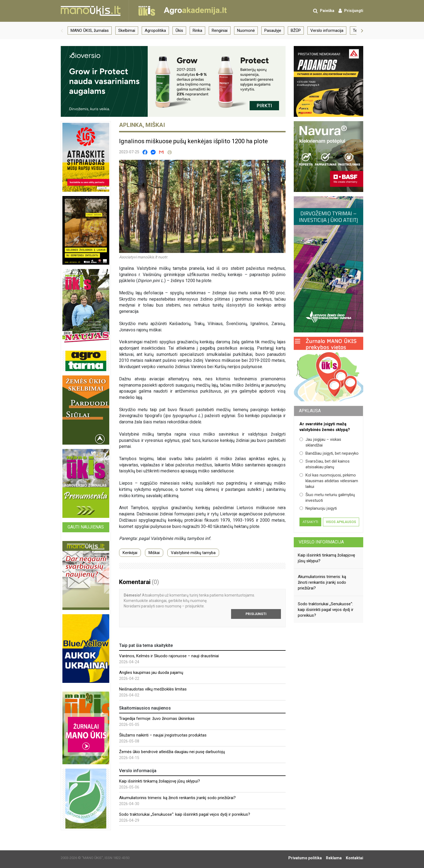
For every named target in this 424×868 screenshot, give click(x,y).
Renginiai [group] (220, 30)
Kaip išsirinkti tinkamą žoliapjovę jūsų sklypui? (160, 781)
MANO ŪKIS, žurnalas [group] (90, 30)
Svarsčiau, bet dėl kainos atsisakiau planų (325, 464)
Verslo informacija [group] (327, 30)
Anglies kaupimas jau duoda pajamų (151, 673)
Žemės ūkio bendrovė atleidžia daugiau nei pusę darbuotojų (172, 752)
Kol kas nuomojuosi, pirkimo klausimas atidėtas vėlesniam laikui (329, 481)
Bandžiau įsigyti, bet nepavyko (329, 453)
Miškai (154, 553)
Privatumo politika (305, 858)
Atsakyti (310, 522)
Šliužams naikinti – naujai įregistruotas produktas (163, 735)
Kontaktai (355, 858)
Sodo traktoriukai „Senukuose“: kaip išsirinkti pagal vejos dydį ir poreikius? (185, 814)
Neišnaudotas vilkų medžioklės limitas (153, 689)
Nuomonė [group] (246, 30)
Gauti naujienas (86, 527)
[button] (62, 30)
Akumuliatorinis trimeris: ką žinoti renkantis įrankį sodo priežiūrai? (177, 798)
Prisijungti (256, 614)
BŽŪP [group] (296, 30)
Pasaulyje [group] (273, 30)
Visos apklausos (341, 522)
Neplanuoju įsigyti (318, 508)
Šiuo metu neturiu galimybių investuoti (327, 498)
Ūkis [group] (179, 30)
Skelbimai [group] (127, 30)
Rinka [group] (197, 30)
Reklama (334, 858)
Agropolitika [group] (155, 30)
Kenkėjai (130, 553)
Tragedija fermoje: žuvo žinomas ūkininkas (157, 719)
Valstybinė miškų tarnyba (193, 553)
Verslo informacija (321, 542)
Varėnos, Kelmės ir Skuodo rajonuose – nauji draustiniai (169, 656)
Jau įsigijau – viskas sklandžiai (320, 442)
